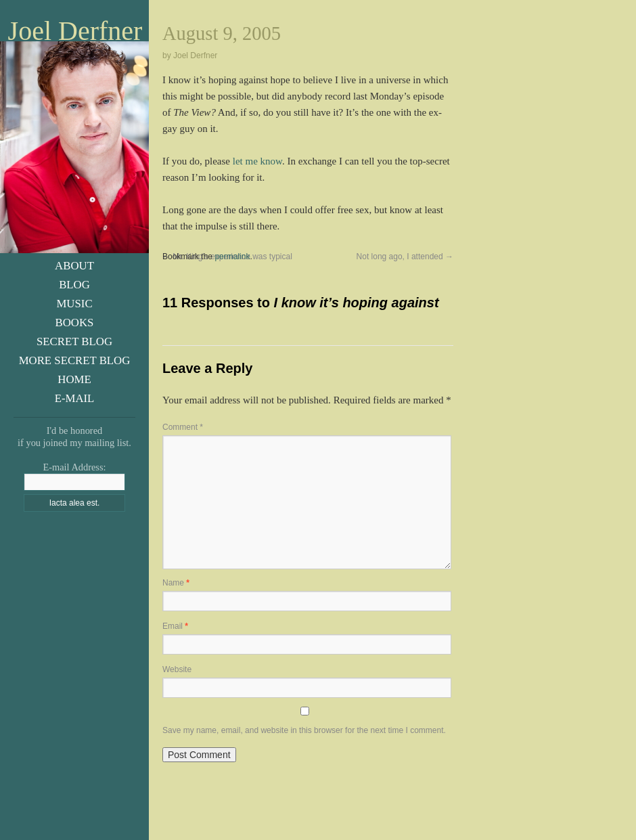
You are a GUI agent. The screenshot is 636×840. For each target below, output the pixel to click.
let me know (257, 161)
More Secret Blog (75, 360)
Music (74, 304)
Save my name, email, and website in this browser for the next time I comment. (304, 730)
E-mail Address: (74, 467)
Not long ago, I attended (405, 257)
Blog (74, 285)
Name (176, 583)
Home (74, 379)
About (74, 266)
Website (177, 669)
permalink (232, 257)
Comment (183, 427)
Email (175, 626)
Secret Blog (74, 341)
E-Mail (75, 398)
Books (75, 323)
